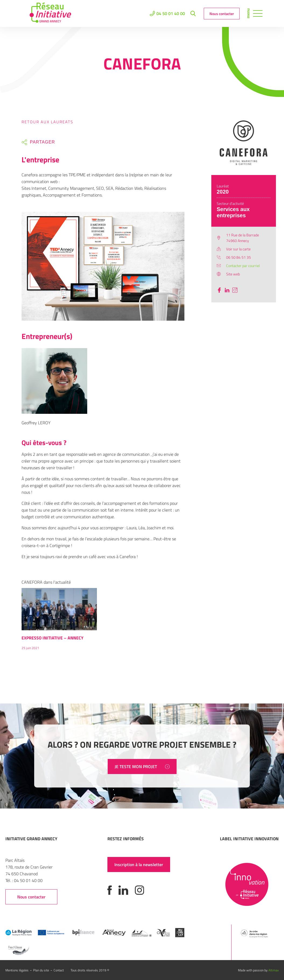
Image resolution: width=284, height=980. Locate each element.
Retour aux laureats (47, 122)
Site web (233, 274)
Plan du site (41, 970)
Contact (59, 970)
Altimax (274, 970)
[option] (59, 622)
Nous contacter (222, 14)
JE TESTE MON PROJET (142, 766)
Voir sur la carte (238, 249)
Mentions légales (17, 970)
